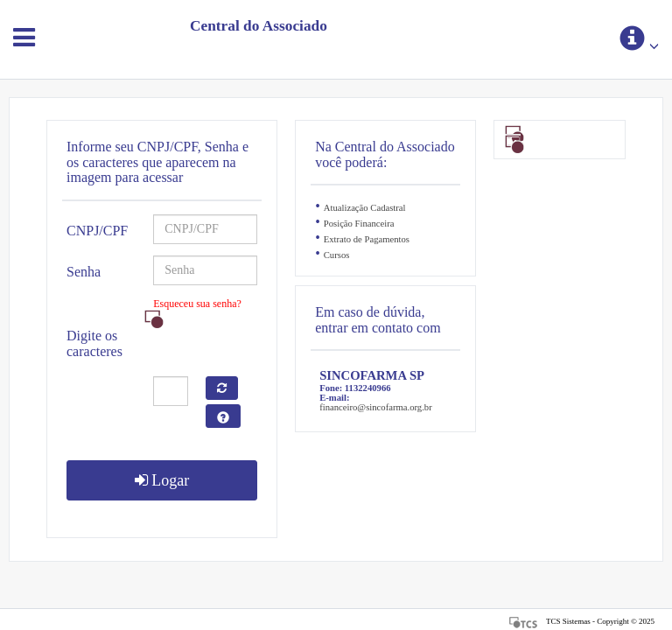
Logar (162, 480)
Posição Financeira (359, 224)
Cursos (337, 255)
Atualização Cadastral (365, 208)
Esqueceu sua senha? (197, 304)
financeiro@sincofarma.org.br (376, 407)
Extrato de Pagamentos (367, 239)
